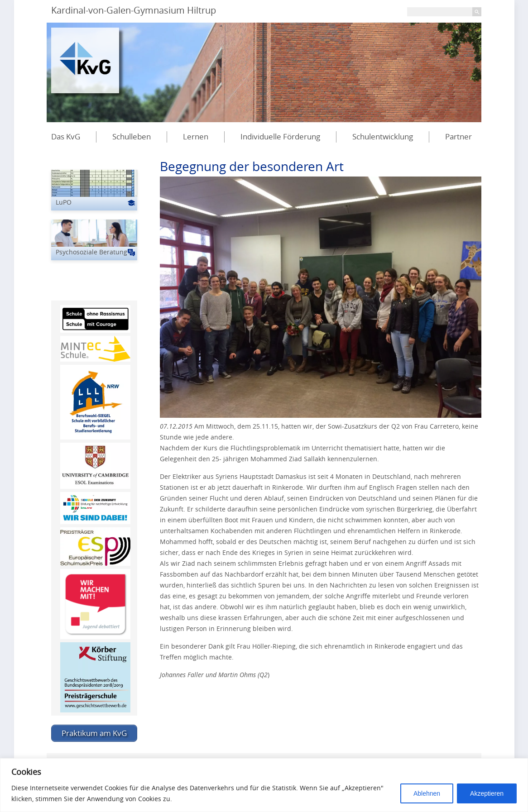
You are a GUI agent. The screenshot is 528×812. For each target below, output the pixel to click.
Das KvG (66, 136)
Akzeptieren (487, 793)
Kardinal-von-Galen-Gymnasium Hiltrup (134, 10)
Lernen (196, 136)
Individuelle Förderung (280, 136)
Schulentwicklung (383, 136)
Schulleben (132, 136)
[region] (264, 785)
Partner (458, 136)
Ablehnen (427, 793)
